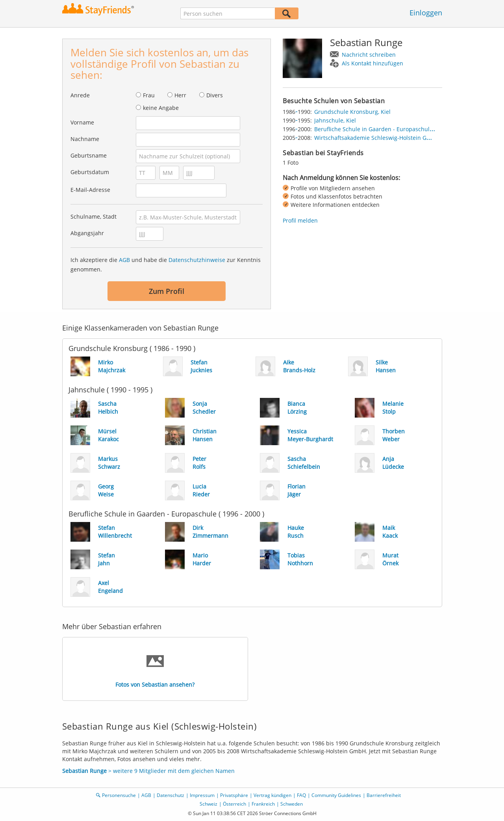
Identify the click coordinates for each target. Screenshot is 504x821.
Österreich (234, 804)
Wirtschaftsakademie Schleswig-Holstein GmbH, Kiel (383, 138)
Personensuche (119, 795)
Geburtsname (89, 155)
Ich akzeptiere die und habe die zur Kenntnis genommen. (166, 265)
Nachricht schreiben (369, 55)
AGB (124, 260)
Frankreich (263, 804)
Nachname (85, 139)
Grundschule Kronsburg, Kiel (352, 112)
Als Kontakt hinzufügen (372, 63)
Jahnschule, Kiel (335, 120)
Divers (215, 95)
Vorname (82, 122)
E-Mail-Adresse (90, 190)
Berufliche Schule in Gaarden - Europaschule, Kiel (380, 129)
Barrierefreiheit (384, 795)
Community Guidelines (336, 795)
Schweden (292, 804)
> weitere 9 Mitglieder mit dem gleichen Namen (148, 771)
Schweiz (208, 804)
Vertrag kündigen (272, 795)
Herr (180, 95)
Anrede (80, 95)
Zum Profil (167, 291)
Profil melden (300, 220)
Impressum (202, 795)
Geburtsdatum (90, 172)
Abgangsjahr (87, 233)
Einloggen (426, 13)
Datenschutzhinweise (197, 260)
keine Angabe (161, 108)
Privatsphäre (234, 795)
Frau (149, 95)
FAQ (301, 795)
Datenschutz (170, 795)
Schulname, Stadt (94, 216)
